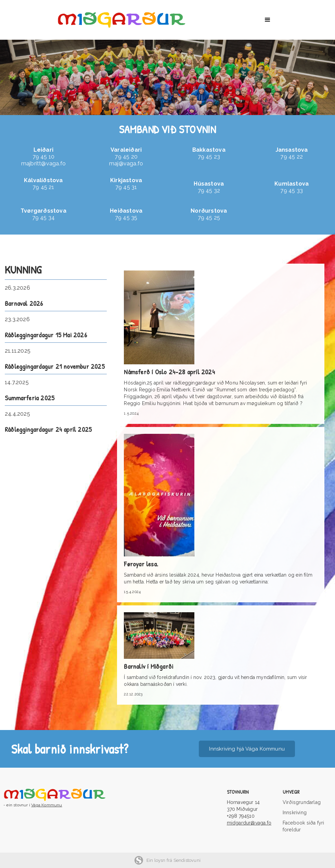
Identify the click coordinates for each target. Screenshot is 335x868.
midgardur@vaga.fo (249, 823)
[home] (128, 20)
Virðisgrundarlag (302, 802)
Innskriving (295, 813)
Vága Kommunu (47, 805)
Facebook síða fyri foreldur (304, 826)
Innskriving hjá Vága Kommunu (247, 749)
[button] (268, 20)
